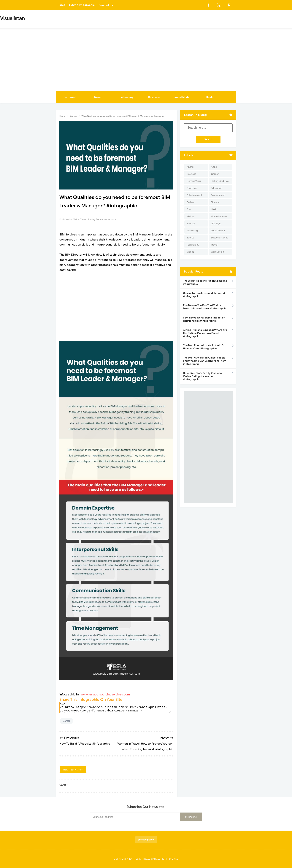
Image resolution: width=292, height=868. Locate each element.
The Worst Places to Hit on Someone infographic (205, 282)
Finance (215, 202)
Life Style (216, 223)
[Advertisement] (146, 63)
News (98, 97)
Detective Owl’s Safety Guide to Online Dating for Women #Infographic (203, 376)
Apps (214, 167)
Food (189, 209)
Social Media (182, 97)
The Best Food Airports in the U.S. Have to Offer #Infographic (204, 347)
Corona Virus (194, 181)
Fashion (191, 202)
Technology (126, 97)
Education (216, 188)
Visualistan (149, 859)
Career (66, 721)
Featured (70, 97)
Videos (190, 252)
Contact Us (106, 5)
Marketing (192, 231)
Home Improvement (222, 216)
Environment (218, 195)
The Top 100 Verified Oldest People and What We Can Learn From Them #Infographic (205, 361)
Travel (214, 245)
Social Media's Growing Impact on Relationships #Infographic (204, 319)
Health (210, 97)
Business (154, 97)
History (191, 216)
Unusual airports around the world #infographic (204, 295)
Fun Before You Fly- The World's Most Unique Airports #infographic (205, 307)
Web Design (217, 252)
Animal (190, 167)
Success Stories (219, 238)
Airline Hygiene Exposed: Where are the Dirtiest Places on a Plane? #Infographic (205, 333)
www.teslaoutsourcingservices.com (105, 695)
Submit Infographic (82, 5)
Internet (191, 223)
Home (61, 5)
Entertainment (194, 195)
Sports (190, 238)
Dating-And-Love (221, 181)
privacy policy (146, 840)
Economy (192, 188)
